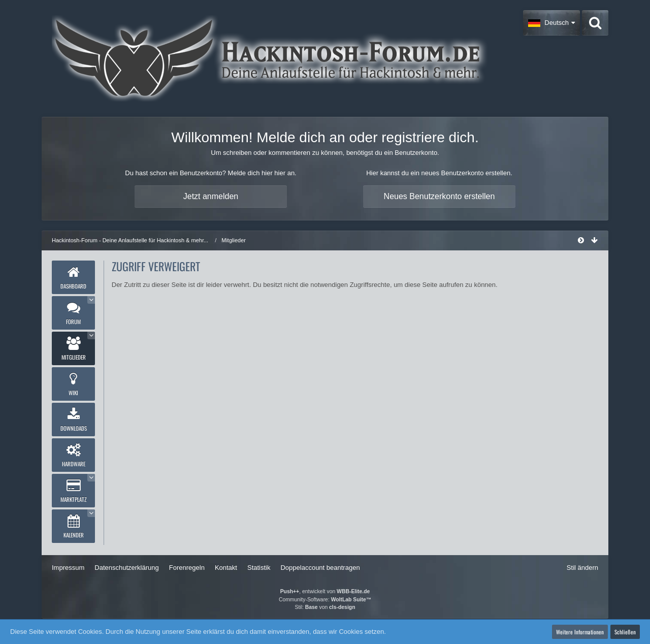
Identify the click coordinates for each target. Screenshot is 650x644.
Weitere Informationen (580, 632)
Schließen (625, 632)
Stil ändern (582, 568)
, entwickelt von (325, 591)
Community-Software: (325, 600)
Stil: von (325, 607)
